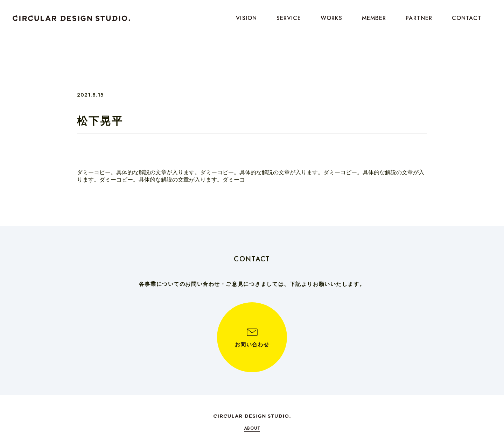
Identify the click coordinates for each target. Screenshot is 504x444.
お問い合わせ (252, 345)
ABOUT (252, 428)
